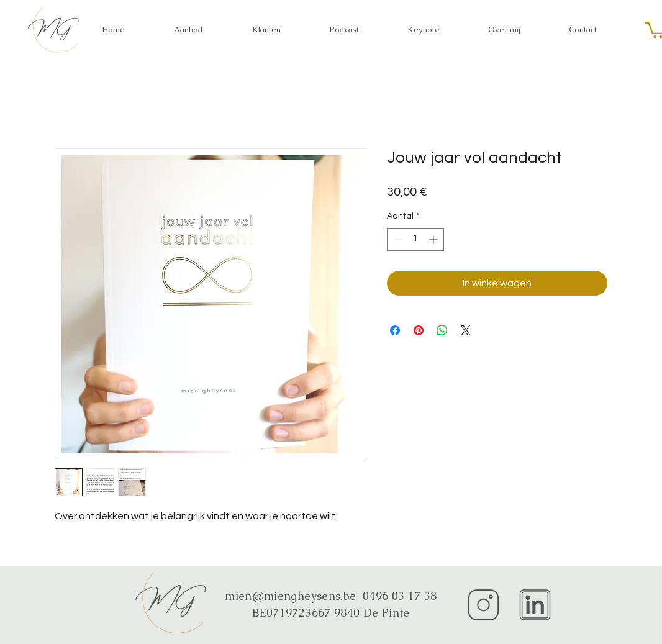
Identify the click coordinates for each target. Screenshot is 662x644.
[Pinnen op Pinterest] (419, 330)
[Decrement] (397, 239)
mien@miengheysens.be (290, 596)
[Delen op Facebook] (395, 330)
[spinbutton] (415, 239)
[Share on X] (466, 330)
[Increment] (434, 239)
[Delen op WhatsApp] (442, 330)
